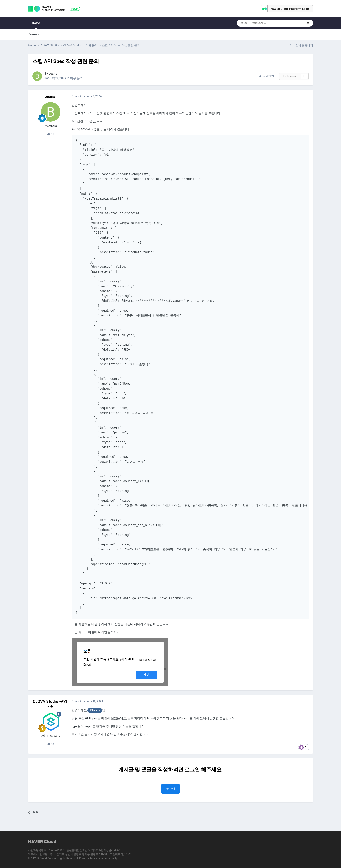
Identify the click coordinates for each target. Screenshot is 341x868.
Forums (34, 34)
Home (36, 25)
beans (53, 74)
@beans (95, 710)
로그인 (170, 789)
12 (51, 134)
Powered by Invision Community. (99, 858)
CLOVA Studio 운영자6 (50, 704)
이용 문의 (76, 78)
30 (51, 744)
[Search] (260, 23)
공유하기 (267, 76)
